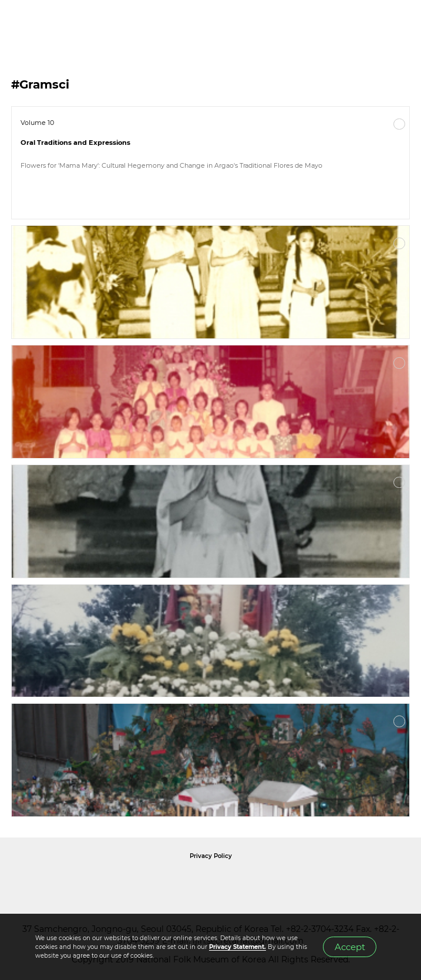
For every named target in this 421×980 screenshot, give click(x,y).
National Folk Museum (111, 882)
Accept (350, 947)
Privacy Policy (211, 856)
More (399, 124)
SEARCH (374, 24)
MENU (400, 24)
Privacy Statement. (238, 947)
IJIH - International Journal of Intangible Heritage (71, 24)
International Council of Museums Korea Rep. (338, 882)
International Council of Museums (235, 882)
